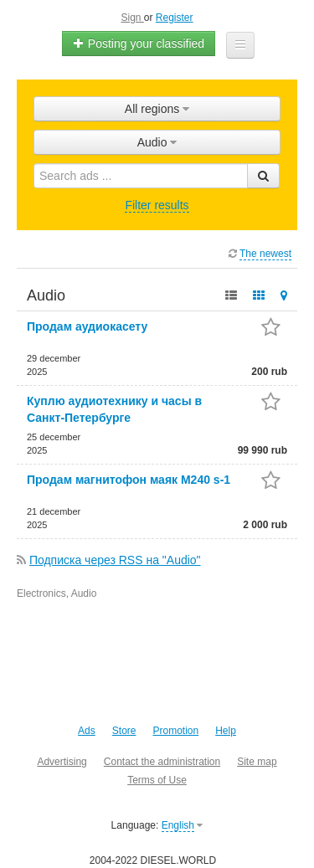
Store (124, 731)
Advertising (62, 762)
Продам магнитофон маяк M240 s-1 (129, 480)
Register (175, 18)
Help (226, 731)
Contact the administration (162, 762)
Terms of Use (157, 780)
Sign (132, 18)
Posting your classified (139, 44)
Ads (87, 731)
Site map (257, 762)
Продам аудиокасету (87, 326)
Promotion (175, 731)
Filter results (157, 205)
